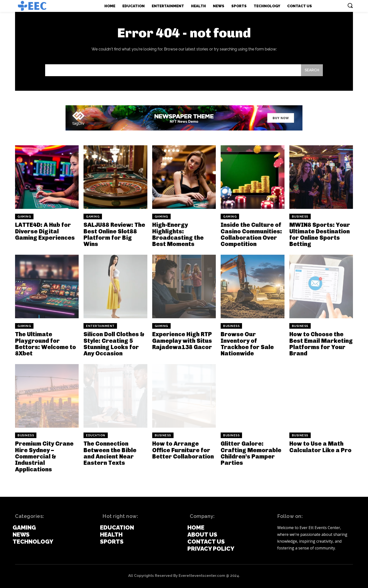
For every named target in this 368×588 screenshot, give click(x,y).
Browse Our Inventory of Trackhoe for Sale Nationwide (247, 344)
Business (300, 217)
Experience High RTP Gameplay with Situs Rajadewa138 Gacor (182, 341)
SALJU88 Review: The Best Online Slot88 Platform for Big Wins (114, 234)
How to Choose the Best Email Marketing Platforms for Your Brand (321, 344)
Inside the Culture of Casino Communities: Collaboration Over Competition (251, 234)
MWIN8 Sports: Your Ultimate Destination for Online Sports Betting (320, 234)
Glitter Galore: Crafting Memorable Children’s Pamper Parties (251, 453)
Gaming (24, 217)
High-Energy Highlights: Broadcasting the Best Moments (178, 234)
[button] (350, 5)
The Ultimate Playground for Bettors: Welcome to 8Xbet (46, 344)
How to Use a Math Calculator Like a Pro (320, 447)
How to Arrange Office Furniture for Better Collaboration (183, 450)
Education (96, 435)
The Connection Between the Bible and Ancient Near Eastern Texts (110, 453)
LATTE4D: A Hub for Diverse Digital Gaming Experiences (45, 231)
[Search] (312, 70)
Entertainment (100, 326)
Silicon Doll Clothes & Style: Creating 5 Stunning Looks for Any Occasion (114, 344)
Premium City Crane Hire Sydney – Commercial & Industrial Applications (44, 456)
